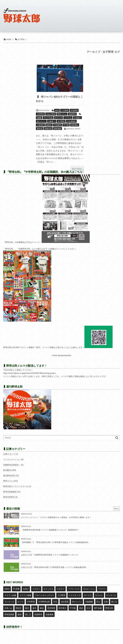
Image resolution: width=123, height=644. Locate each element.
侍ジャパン (41, 121)
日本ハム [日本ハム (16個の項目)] (8, 608)
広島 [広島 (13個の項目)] (106, 602)
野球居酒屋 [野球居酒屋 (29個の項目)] (9, 615)
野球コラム (62, 114)
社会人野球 (51, 114)
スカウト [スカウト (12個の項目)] (61, 589)
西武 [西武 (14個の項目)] (81, 608)
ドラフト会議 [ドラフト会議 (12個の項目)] (10, 595)
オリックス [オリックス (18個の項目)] (48, 589)
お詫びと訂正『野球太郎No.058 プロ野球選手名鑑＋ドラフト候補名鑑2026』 (54, 567)
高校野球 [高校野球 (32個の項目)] (38, 615)
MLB (57, 110)
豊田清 (39, 129)
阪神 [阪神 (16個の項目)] (20, 615)
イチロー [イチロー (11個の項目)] (36, 589)
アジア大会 (48, 118)
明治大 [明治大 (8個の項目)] (19, 608)
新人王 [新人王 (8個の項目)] (114, 602)
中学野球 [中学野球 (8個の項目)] (31, 602)
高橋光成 (48, 129)
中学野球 (74, 110)
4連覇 (39, 118)
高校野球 (72, 114)
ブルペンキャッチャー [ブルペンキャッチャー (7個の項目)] (44, 595)
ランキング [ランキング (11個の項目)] (9, 602)
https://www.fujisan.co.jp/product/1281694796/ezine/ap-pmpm (29, 373)
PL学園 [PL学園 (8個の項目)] (16, 589)
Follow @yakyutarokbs (62, 355)
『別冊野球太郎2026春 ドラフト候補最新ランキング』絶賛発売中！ (50, 530)
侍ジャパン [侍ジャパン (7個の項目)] (77, 602)
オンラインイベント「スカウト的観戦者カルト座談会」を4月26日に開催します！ (56, 517)
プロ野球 (65, 110)
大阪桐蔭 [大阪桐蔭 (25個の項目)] (89, 602)
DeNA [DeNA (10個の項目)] (7, 589)
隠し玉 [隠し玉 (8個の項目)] (28, 615)
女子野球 (61, 121)
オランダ (58, 118)
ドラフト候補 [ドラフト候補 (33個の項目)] (25, 595)
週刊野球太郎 (9, 476)
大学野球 (40, 114)
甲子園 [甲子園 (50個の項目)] (73, 608)
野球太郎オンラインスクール (16, 486)
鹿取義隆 (57, 129)
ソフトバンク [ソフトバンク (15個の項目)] (74, 589)
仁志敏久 (77, 118)
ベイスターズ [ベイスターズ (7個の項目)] (74, 595)
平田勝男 (57, 125)
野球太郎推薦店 (10, 492)
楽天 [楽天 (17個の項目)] (34, 608)
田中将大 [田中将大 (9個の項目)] (62, 608)
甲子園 (66, 125)
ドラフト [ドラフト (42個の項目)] (102, 589)
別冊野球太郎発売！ (12, 465)
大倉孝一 (52, 121)
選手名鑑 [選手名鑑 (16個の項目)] (98, 608)
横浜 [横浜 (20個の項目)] (42, 608)
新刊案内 (7, 470)
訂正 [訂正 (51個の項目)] (89, 608)
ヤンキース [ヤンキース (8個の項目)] (111, 595)
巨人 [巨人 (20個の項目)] (98, 602)
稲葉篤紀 (75, 125)
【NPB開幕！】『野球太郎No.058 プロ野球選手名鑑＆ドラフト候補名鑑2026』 (55, 542)
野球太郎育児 (9, 497)
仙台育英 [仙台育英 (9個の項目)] (65, 602)
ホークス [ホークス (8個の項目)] (88, 595)
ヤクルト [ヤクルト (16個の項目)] (99, 595)
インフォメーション (12, 459)
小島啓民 (40, 125)
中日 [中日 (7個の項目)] (55, 602)
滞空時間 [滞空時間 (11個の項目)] (51, 608)
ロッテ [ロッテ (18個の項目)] (20, 602)
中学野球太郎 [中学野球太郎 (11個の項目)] (44, 602)
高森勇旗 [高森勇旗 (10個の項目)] (49, 615)
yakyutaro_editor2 (73, 129)
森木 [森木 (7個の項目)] (27, 608)
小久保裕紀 (71, 121)
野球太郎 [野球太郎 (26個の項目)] (109, 608)
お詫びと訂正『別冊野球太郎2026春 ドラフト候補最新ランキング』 (50, 555)
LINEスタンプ (9, 454)
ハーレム (68, 118)
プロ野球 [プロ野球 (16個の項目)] (61, 595)
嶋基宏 (49, 125)
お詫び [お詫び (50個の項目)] (26, 589)
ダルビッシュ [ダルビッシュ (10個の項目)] (89, 589)
